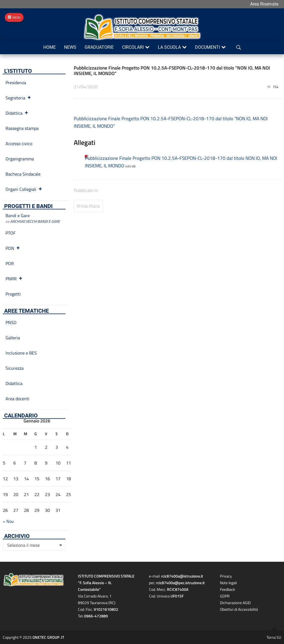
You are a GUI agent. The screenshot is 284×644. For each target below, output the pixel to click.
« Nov (8, 521)
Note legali (228, 583)
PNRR (14, 279)
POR (10, 263)
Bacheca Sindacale (23, 174)
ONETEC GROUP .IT (48, 637)
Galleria (13, 338)
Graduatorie (99, 47)
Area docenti (17, 399)
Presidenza (16, 83)
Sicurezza (15, 368)
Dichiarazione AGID (235, 603)
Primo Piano (88, 206)
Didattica (17, 113)
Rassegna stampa (22, 128)
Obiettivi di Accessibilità (239, 609)
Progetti (13, 294)
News (70, 47)
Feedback (228, 589)
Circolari (133, 47)
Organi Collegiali (24, 189)
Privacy (226, 576)
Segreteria (18, 98)
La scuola (169, 47)
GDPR (225, 596)
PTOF (11, 233)
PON (13, 248)
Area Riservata (264, 4)
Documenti (207, 47)
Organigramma (20, 159)
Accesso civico (19, 143)
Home (50, 47)
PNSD (11, 322)
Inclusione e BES (21, 353)
